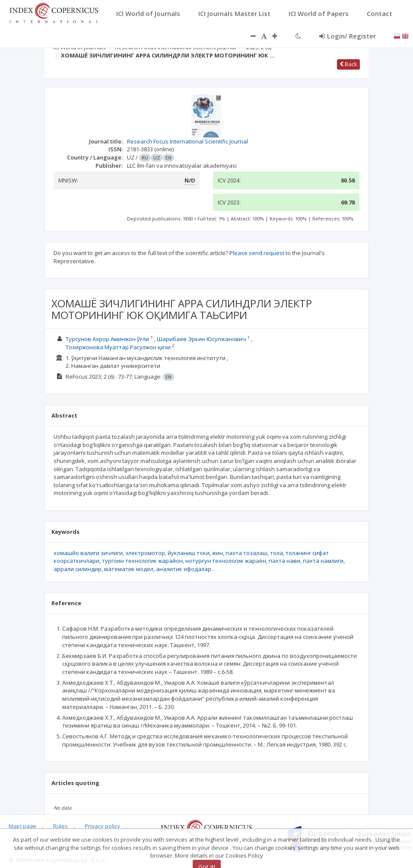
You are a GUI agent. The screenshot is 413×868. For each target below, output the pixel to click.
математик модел (129, 569)
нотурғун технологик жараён (226, 561)
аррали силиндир (78, 569)
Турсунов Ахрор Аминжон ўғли (108, 339)
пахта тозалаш (246, 553)
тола (276, 553)
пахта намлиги (323, 561)
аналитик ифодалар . (185, 569)
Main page (22, 826)
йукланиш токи (189, 553)
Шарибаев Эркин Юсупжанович (202, 339)
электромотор (145, 553)
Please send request (257, 253)
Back (348, 64)
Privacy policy (102, 826)
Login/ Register (348, 36)
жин (218, 553)
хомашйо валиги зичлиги (88, 553)
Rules (60, 826)
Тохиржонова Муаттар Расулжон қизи (119, 347)
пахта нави (284, 561)
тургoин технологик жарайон (142, 561)
